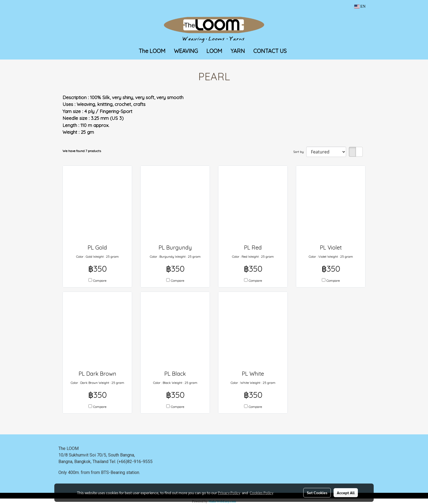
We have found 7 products (82, 151)
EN (360, 6)
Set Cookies (317, 493)
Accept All (346, 493)
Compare (100, 281)
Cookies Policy (261, 493)
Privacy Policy (229, 493)
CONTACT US (270, 51)
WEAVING (186, 51)
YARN (238, 51)
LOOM (214, 51)
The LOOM (152, 51)
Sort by (300, 152)
